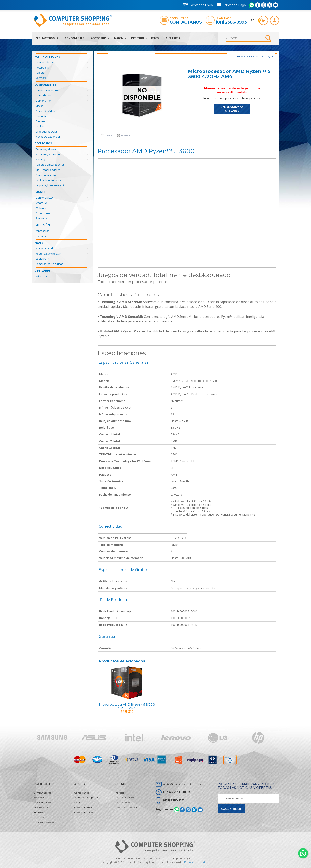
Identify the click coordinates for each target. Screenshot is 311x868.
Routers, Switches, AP (48, 254)
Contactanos (186, 22)
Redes (156, 38)
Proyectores (43, 213)
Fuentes (40, 121)
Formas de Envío (198, 4)
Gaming (40, 159)
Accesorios (100, 38)
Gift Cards (174, 38)
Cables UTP (42, 259)
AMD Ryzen (268, 57)
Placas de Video (45, 111)
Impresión (139, 38)
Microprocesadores (47, 90)
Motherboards (44, 95)
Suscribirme (231, 809)
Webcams (41, 208)
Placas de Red (44, 248)
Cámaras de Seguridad (49, 264)
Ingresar (120, 793)
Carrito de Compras (126, 807)
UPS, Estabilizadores (48, 170)
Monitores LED (44, 198)
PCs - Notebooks (48, 38)
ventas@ (182, 784)
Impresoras (42, 231)
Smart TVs (42, 203)
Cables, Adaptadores (48, 180)
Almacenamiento (46, 175)
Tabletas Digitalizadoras (50, 165)
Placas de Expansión (48, 137)
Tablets (40, 73)
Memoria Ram (44, 101)
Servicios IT (80, 803)
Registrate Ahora (125, 803)
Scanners (41, 218)
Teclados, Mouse (46, 149)
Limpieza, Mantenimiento (51, 185)
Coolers (40, 126)
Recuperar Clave (124, 798)
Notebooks (42, 68)
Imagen (120, 38)
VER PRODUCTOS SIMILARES (232, 109)
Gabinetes (42, 116)
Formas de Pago (231, 4)
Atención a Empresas (86, 798)
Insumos (41, 236)
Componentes (76, 38)
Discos (39, 106)
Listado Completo (44, 823)
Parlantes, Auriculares (49, 154)
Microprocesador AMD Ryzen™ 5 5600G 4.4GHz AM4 (127, 706)
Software (41, 78)
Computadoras (45, 62)
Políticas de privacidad (196, 862)
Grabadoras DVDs (47, 132)
